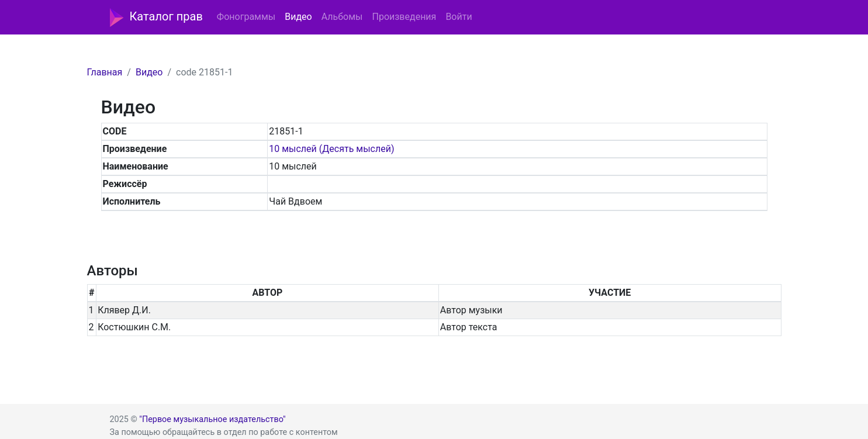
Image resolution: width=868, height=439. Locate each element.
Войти (459, 17)
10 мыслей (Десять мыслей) (331, 149)
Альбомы (342, 17)
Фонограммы (246, 17)
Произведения (404, 17)
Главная (105, 72)
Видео (298, 17)
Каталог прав (156, 18)
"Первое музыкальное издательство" (212, 419)
